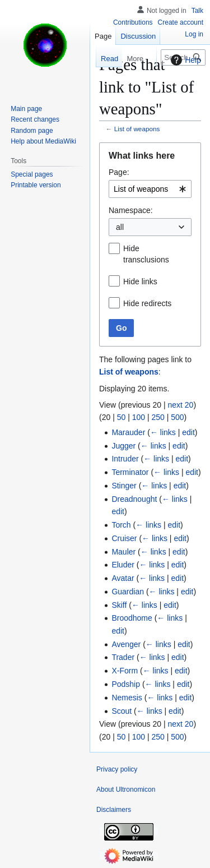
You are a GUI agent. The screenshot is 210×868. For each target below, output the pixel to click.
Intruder (125, 459)
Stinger (124, 486)
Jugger (123, 446)
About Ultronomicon (126, 789)
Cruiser (124, 538)
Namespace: (131, 210)
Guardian (128, 592)
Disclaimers (114, 810)
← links (163, 432)
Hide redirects (147, 303)
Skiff (119, 605)
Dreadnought (134, 499)
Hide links (140, 281)
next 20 (180, 405)
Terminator (130, 472)
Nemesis (127, 698)
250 (158, 417)
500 (177, 417)
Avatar (123, 578)
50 (122, 417)
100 (139, 417)
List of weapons (137, 129)
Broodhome (132, 618)
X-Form (125, 671)
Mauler (123, 552)
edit (188, 432)
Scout (122, 711)
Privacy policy (117, 769)
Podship (126, 684)
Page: (119, 172)
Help (185, 60)
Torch (121, 525)
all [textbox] (120, 227)
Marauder (128, 432)
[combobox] (150, 189)
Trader (123, 657)
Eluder (123, 565)
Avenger (126, 644)
